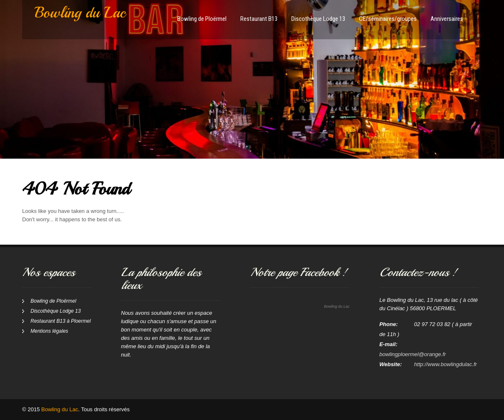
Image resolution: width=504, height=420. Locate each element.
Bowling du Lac (337, 306)
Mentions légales (49, 331)
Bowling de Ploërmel (202, 19)
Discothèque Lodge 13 (318, 19)
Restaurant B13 (259, 19)
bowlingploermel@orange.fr (413, 354)
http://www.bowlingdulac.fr (445, 364)
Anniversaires (447, 19)
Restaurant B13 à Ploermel (61, 321)
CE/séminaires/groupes (388, 19)
